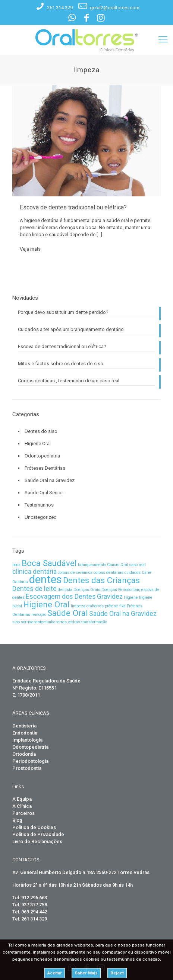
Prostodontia (27, 768)
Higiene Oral (38, 444)
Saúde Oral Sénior (44, 493)
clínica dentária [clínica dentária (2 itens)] (34, 572)
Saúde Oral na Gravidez (50, 480)
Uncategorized (41, 517)
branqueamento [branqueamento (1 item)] (92, 565)
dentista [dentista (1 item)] (65, 590)
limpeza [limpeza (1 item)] (78, 606)
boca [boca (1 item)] (16, 565)
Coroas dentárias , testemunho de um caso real (69, 381)
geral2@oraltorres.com (115, 8)
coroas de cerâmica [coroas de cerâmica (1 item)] (75, 573)
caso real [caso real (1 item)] (138, 565)
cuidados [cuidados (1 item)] (133, 573)
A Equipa (22, 799)
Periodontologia (30, 761)
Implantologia (27, 740)
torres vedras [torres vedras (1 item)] (68, 622)
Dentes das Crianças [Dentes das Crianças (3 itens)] (101, 580)
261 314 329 (60, 8)
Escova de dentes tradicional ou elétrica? (73, 207)
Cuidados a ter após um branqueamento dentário (71, 329)
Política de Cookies (34, 827)
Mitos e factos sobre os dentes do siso (61, 364)
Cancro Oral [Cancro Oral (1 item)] (118, 565)
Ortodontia (24, 754)
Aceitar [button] (55, 973)
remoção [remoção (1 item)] (39, 615)
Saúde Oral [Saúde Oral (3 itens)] (68, 613)
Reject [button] (117, 973)
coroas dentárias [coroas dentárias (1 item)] (108, 573)
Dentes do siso (41, 431)
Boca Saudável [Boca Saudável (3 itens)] (49, 563)
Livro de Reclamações (37, 841)
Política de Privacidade (38, 834)
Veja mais (30, 249)
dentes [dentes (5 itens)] (45, 579)
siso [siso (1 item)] (16, 622)
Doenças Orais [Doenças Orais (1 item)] (87, 590)
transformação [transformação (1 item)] (94, 622)
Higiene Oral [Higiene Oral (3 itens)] (46, 604)
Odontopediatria (42, 456)
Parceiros (23, 813)
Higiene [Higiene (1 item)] (131, 597)
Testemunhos (39, 505)
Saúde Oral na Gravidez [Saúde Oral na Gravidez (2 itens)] (123, 614)
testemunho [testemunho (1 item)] (45, 622)
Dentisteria (24, 726)
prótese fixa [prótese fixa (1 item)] (115, 606)
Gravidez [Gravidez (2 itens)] (110, 597)
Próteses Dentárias (45, 468)
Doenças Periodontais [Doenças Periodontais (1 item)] (121, 590)
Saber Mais (86, 973)
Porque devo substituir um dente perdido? (63, 312)
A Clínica (22, 806)
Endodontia (25, 733)
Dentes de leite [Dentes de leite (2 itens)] (34, 589)
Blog (17, 820)
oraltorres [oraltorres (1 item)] (95, 606)
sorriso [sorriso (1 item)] (27, 622)
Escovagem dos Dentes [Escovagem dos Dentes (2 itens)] (61, 597)
